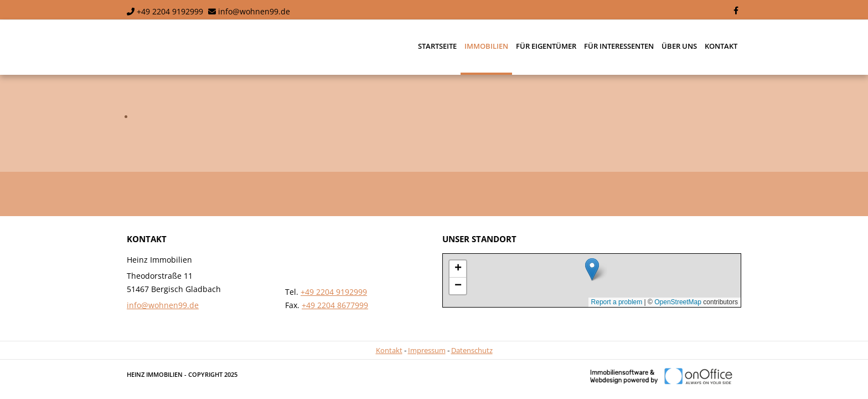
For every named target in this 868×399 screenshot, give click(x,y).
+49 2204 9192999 (170, 11)
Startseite (437, 46)
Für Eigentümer (546, 46)
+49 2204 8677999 (335, 305)
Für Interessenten (619, 46)
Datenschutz (472, 350)
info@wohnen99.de (254, 11)
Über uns (679, 46)
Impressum (427, 350)
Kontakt (721, 46)
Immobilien (486, 46)
